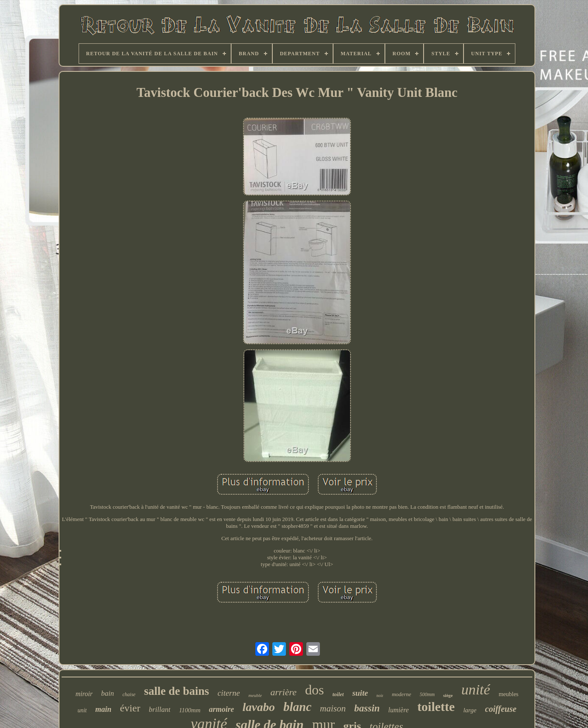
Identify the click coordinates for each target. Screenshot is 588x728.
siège (448, 695)
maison (333, 708)
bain (107, 693)
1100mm (190, 710)
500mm (427, 694)
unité (476, 690)
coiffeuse (501, 709)
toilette (436, 707)
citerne (229, 693)
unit (82, 710)
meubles (509, 694)
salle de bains (177, 691)
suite (360, 693)
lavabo (259, 707)
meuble (255, 695)
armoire (222, 709)
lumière (399, 710)
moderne (401, 694)
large (470, 710)
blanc (297, 707)
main (103, 709)
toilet (338, 694)
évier (130, 708)
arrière (283, 692)
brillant (160, 710)
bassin (367, 708)
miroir (84, 694)
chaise (129, 694)
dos (314, 690)
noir (380, 695)
